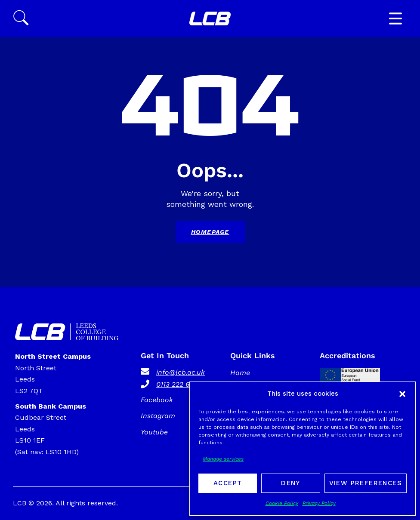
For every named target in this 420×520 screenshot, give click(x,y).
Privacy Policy (319, 503)
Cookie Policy (282, 503)
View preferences (366, 483)
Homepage (210, 232)
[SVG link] (210, 19)
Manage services (223, 459)
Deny (291, 483)
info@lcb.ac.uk (181, 372)
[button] (402, 394)
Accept (228, 483)
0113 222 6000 (179, 384)
